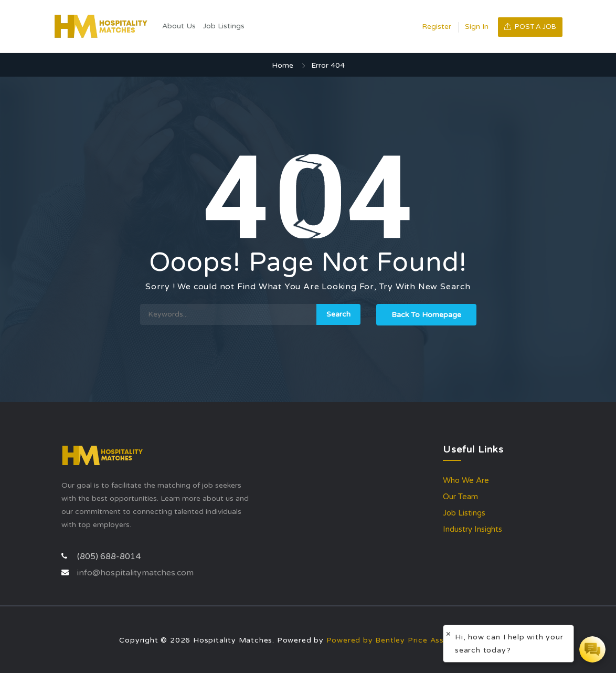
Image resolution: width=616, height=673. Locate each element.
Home (283, 65)
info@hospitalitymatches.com (135, 573)
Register (437, 27)
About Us (179, 26)
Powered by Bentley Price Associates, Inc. (409, 640)
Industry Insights (472, 529)
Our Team (460, 497)
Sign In (477, 27)
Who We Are (466, 480)
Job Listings (224, 26)
